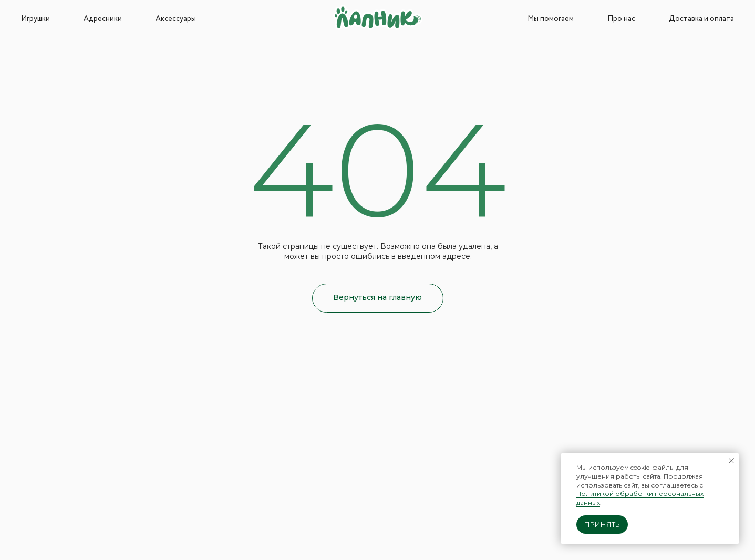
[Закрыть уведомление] (731, 461)
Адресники (103, 19)
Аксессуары (176, 19)
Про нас (621, 19)
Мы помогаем (551, 19)
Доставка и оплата (701, 19)
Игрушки (35, 19)
